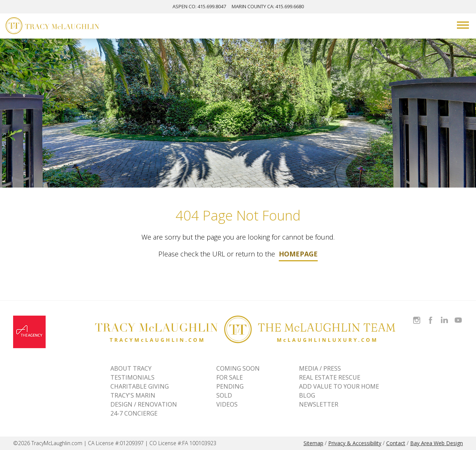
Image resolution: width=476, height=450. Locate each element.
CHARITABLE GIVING (140, 386)
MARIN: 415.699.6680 (268, 6)
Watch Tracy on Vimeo (459, 316)
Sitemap (313, 443)
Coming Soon (238, 368)
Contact (396, 443)
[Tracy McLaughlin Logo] (52, 27)
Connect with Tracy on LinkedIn (444, 316)
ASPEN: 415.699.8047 (199, 6)
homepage (298, 254)
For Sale (230, 377)
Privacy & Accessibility (355, 443)
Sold (224, 395)
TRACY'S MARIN (133, 395)
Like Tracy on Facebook (431, 316)
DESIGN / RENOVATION (144, 404)
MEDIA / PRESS (320, 368)
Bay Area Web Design (437, 443)
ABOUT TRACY (131, 368)
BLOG (307, 395)
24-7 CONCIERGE (134, 413)
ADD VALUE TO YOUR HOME (339, 386)
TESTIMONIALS (132, 377)
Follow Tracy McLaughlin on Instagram (417, 316)
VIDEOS (227, 404)
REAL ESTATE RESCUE (330, 377)
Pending (230, 386)
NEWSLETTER (319, 404)
